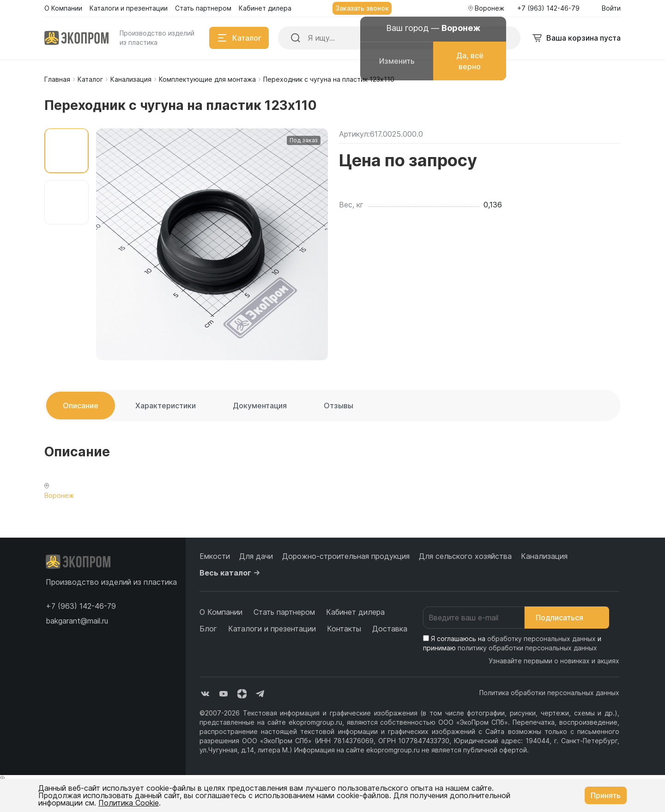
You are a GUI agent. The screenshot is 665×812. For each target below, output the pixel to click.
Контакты (344, 629)
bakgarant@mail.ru (77, 621)
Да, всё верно (470, 61)
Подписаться (567, 618)
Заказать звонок (362, 8)
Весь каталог (231, 573)
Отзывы (339, 406)
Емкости (215, 556)
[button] (81, 606)
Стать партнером (284, 612)
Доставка (390, 629)
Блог (208, 629)
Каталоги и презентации (272, 629)
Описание (81, 406)
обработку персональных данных (541, 639)
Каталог (90, 79)
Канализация (131, 79)
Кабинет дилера (355, 612)
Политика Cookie (129, 803)
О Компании (221, 612)
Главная (57, 79)
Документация (260, 406)
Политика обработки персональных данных (549, 693)
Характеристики (166, 406)
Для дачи (256, 556)
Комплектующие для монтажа (207, 79)
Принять (606, 795)
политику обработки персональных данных (527, 648)
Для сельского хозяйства (465, 556)
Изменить (397, 61)
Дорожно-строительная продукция (346, 556)
